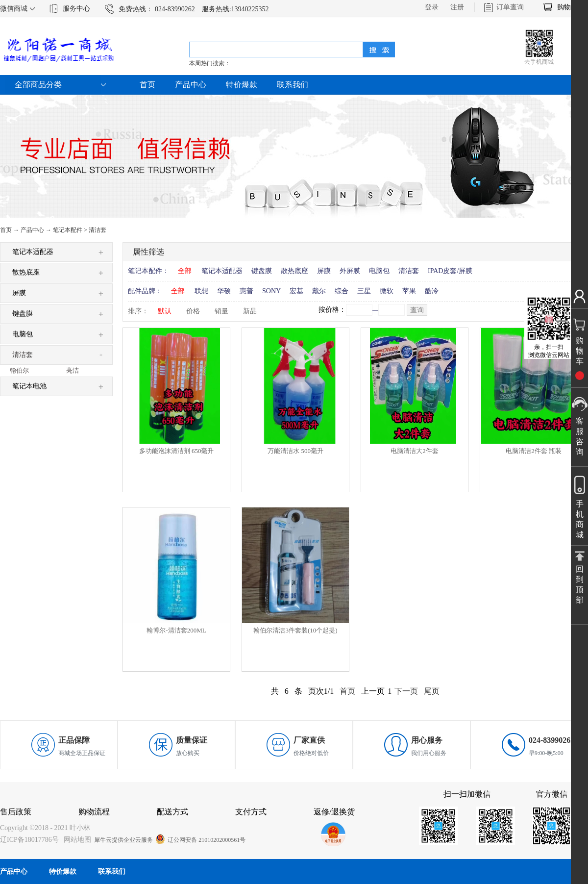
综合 (342, 291)
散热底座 (294, 271)
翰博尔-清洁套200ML (176, 630)
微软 (387, 291)
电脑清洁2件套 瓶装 (534, 451)
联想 (201, 291)
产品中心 (32, 230)
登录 (432, 7)
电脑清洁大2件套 (415, 451)
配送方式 (172, 812)
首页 (147, 85)
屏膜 (324, 271)
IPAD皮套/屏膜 (450, 271)
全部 (185, 271)
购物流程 (94, 812)
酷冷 (432, 291)
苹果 (409, 291)
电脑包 (379, 271)
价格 (193, 311)
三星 (364, 291)
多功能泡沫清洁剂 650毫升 (177, 451)
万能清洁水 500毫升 (295, 451)
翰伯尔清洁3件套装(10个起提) (295, 630)
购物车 (567, 7)
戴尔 (319, 291)
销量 (221, 311)
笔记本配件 (68, 230)
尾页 (432, 691)
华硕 (224, 291)
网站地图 (76, 840)
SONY (271, 291)
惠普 (246, 291)
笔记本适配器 (222, 271)
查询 (417, 310)
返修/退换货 (334, 812)
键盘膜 (262, 271)
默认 (165, 311)
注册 (457, 7)
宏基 (296, 291)
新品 (250, 311)
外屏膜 (350, 271)
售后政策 (16, 812)
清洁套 (98, 230)
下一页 (406, 691)
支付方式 (251, 812)
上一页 (373, 691)
